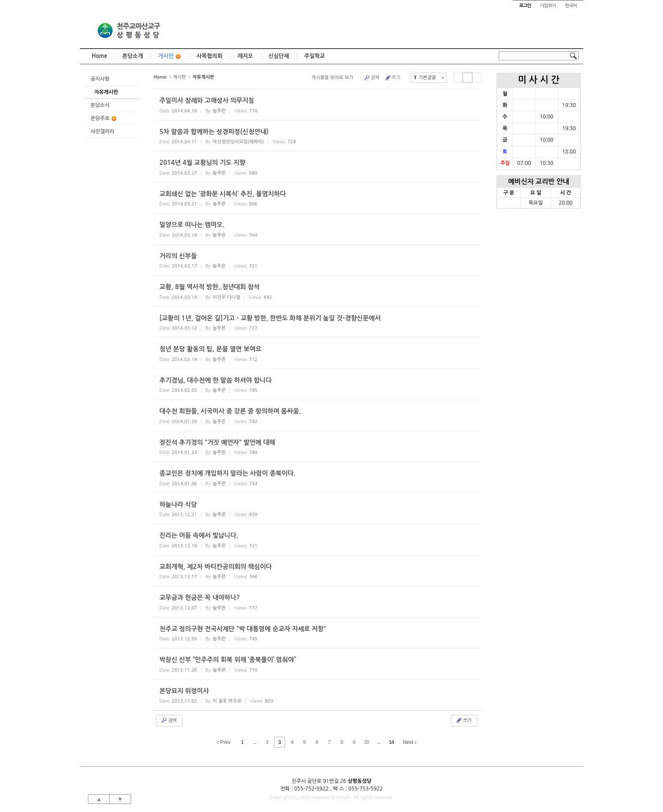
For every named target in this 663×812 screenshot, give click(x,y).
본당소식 (100, 105)
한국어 (571, 6)
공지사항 (100, 79)
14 (391, 742)
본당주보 (104, 119)
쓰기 (392, 78)
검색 (372, 78)
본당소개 (133, 56)
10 (366, 742)
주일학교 (314, 56)
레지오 (245, 56)
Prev (224, 742)
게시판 (170, 56)
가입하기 (548, 6)
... (255, 742)
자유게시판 (106, 92)
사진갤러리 (102, 131)
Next (410, 742)
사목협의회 (210, 56)
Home (99, 56)
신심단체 (279, 56)
